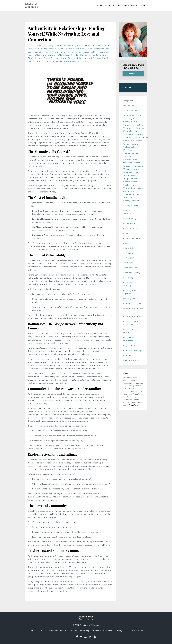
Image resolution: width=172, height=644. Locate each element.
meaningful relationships (47, 55)
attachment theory (131, 273)
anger (125, 233)
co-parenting (41, 49)
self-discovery (95, 58)
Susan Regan (134, 405)
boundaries (98, 46)
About (107, 5)
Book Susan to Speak (103, 631)
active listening (35, 46)
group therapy (82, 52)
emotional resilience (66, 52)
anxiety (126, 243)
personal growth (43, 58)
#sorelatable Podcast (57, 631)
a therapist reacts (131, 206)
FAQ (42, 631)
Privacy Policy (122, 631)
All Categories (129, 106)
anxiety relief (129, 248)
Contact (32, 631)
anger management (131, 238)
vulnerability (69, 61)
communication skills (57, 49)
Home (99, 5)
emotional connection (46, 52)
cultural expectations (95, 49)
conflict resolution (76, 49)
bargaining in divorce (132, 304)
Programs (117, 5)
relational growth (59, 58)
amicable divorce (130, 229)
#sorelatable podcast (132, 111)
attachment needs (131, 268)
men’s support (66, 55)
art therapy (128, 253)
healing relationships (99, 52)
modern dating (80, 55)
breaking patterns (131, 360)
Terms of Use (138, 631)
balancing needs (84, 46)
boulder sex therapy (132, 351)
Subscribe (133, 74)
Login (144, 5)
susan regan (57, 61)
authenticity (48, 46)
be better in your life (132, 317)
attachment (128, 263)
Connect (135, 5)
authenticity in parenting (65, 46)
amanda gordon (130, 224)
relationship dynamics (78, 58)
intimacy (32, 55)
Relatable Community (80, 631)
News (126, 5)
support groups (43, 61)
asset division (128, 258)
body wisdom (129, 346)
